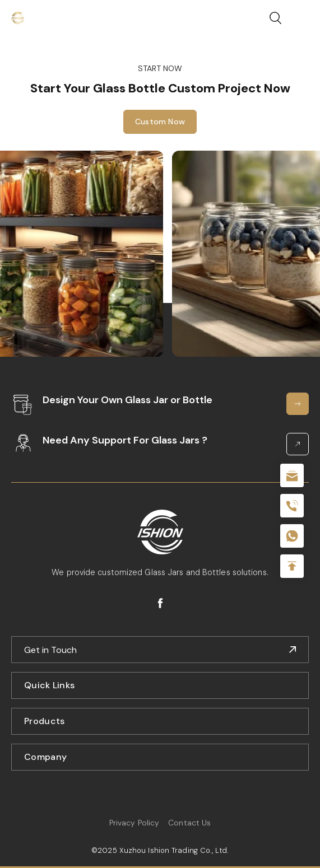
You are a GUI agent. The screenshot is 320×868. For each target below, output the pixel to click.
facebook (160, 603)
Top (292, 566)
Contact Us (189, 823)
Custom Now (160, 126)
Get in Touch (50, 650)
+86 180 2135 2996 (292, 506)
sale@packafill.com (292, 475)
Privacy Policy (134, 823)
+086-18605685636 (292, 536)
